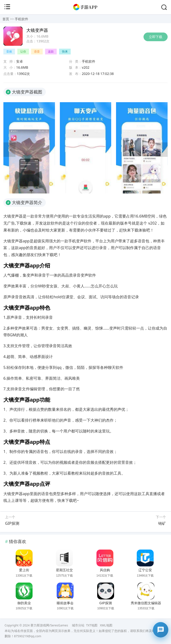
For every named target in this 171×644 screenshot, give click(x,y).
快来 (65, 51)
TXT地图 (92, 625)
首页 (6, 19)
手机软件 (21, 19)
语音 (37, 51)
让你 (23, 51)
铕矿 (162, 523)
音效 (9, 51)
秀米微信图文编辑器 (146, 603)
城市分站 (78, 625)
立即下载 (156, 37)
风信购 (105, 570)
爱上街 (24, 570)
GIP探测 (12, 523)
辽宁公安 (145, 570)
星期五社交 (64, 570)
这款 (51, 51)
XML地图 (106, 625)
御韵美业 (24, 603)
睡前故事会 (65, 603)
